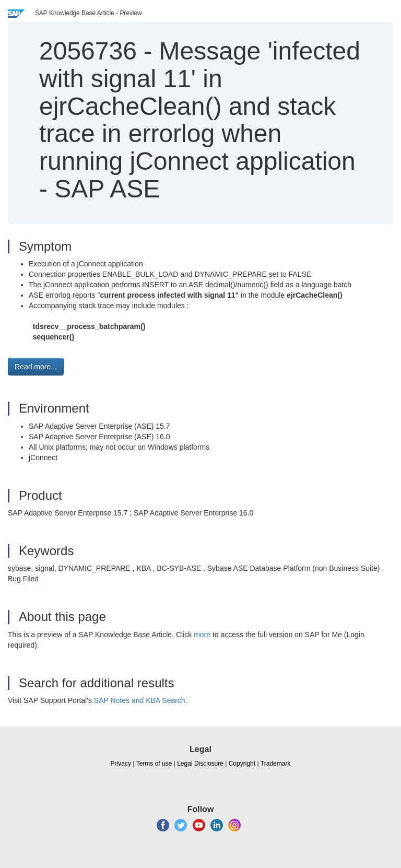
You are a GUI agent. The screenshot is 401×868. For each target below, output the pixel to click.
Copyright (242, 764)
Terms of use (154, 764)
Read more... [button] (36, 367)
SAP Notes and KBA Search (140, 700)
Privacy (121, 764)
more (202, 635)
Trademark (276, 764)
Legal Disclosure (200, 764)
